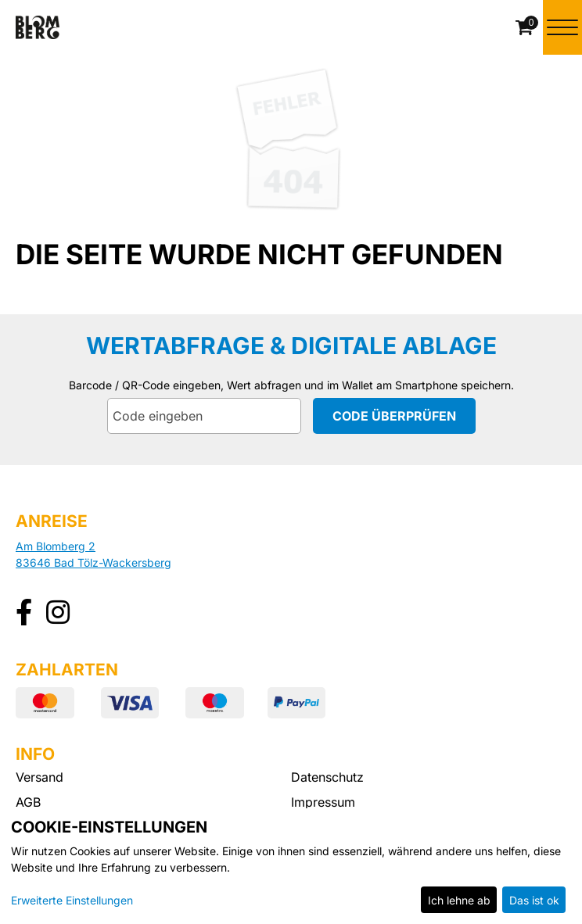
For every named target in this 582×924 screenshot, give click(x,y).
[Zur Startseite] (38, 27)
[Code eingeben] (204, 416)
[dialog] (291, 866)
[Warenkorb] (526, 27)
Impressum (323, 802)
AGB (28, 802)
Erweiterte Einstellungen (72, 900)
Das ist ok (534, 900)
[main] (291, 240)
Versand (40, 777)
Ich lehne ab (459, 900)
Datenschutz (327, 777)
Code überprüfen (394, 416)
